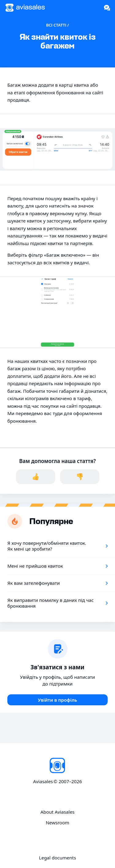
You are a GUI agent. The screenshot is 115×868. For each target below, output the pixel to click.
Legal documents (57, 858)
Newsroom (57, 823)
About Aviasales (57, 812)
